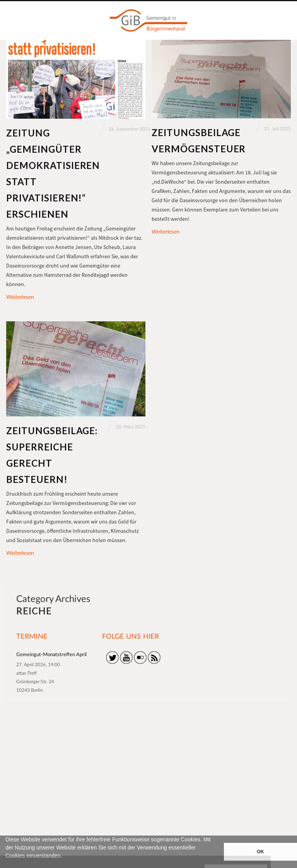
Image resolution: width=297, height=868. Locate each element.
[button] (7, 865)
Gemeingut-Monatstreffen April (51, 655)
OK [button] (260, 852)
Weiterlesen (20, 297)
